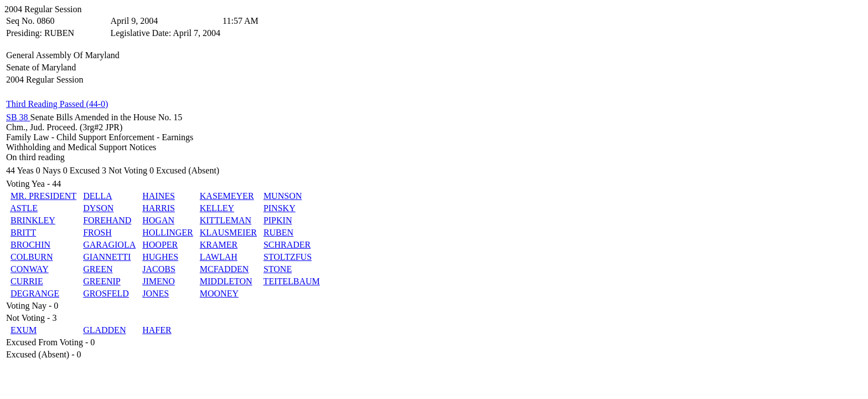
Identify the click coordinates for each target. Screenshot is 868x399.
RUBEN (278, 232)
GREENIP (102, 281)
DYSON (98, 208)
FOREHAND (107, 220)
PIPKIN (278, 220)
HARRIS (159, 208)
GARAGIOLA (109, 245)
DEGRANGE (35, 293)
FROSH (97, 232)
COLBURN (32, 257)
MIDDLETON (226, 281)
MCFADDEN (224, 269)
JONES (156, 293)
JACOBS (159, 269)
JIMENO (159, 281)
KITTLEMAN (226, 220)
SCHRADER (287, 245)
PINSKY (280, 208)
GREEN (98, 269)
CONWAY (30, 269)
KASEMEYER (227, 196)
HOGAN (158, 220)
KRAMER (219, 245)
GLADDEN (104, 330)
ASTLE (24, 208)
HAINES (159, 196)
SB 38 (18, 117)
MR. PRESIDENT (43, 196)
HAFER (157, 330)
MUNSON (283, 196)
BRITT (23, 232)
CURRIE (27, 281)
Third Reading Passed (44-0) (57, 104)
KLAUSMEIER (228, 232)
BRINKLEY (33, 220)
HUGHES (160, 257)
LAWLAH (219, 257)
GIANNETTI (107, 257)
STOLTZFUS (288, 257)
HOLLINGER (168, 232)
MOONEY (219, 293)
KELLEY (217, 208)
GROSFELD (106, 293)
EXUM (24, 330)
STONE (278, 269)
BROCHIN (30, 245)
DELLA (97, 196)
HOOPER (160, 245)
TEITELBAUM (292, 281)
